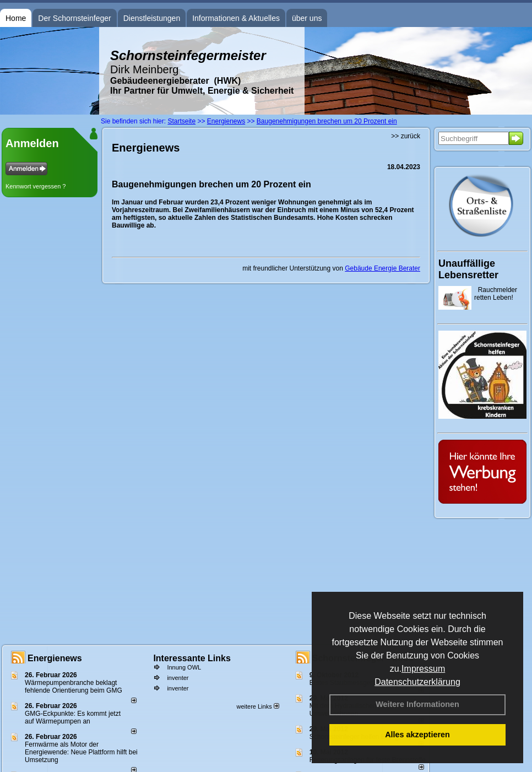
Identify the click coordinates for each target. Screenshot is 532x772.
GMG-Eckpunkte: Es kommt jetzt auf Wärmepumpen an (73, 717)
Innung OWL (184, 667)
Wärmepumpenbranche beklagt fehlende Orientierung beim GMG (74, 687)
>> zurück (406, 136)
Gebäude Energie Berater (382, 268)
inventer (178, 678)
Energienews (55, 658)
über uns (307, 18)
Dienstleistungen (152, 18)
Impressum (423, 669)
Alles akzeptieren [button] (417, 735)
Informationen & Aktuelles (236, 18)
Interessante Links (192, 658)
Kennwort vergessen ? (36, 186)
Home (16, 18)
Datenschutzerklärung (417, 682)
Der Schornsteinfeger (74, 18)
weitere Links (257, 706)
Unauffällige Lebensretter (468, 269)
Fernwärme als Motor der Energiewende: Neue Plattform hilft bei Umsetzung (81, 752)
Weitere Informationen (417, 704)
